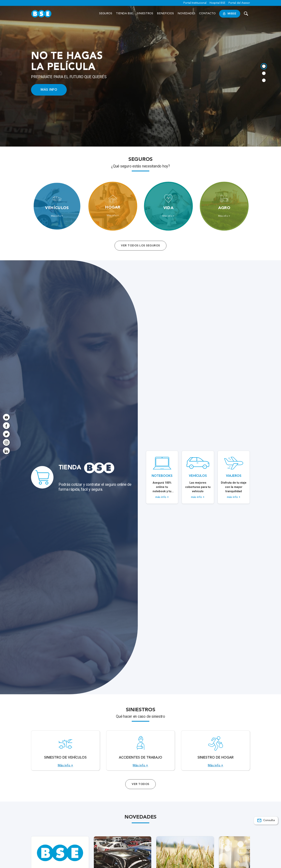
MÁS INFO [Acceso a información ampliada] (49, 90)
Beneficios (165, 14)
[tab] (264, 66)
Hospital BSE (217, 3)
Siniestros (145, 14)
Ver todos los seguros (140, 245)
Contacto (207, 14)
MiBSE (230, 14)
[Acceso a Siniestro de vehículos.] (65, 753)
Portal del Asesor (239, 3)
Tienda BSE (124, 14)
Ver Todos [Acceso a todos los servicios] (140, 788)
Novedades (186, 14)
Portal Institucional (195, 3)
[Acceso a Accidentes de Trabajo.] (141, 753)
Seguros (106, 14)
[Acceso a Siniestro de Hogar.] (216, 753)
